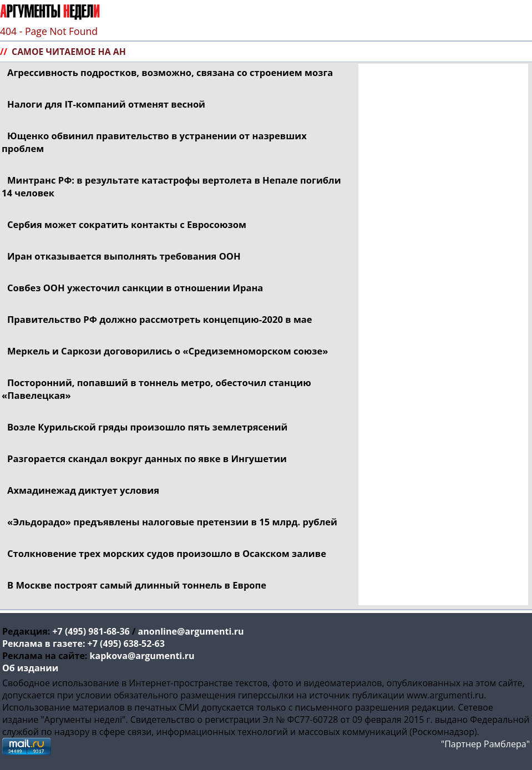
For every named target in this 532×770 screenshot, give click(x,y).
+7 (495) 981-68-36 (91, 631)
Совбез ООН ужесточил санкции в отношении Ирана (135, 288)
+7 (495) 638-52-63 (126, 644)
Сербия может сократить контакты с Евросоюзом (127, 224)
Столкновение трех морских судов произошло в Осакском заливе (167, 553)
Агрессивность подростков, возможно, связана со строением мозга (170, 72)
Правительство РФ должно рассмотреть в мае (160, 319)
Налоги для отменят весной (106, 104)
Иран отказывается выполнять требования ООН (124, 256)
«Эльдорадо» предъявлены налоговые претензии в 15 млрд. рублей (172, 522)
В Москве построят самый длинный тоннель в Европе (137, 585)
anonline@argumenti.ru (191, 631)
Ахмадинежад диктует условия (83, 490)
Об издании (30, 668)
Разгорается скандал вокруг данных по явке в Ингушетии (147, 459)
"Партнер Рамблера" (485, 744)
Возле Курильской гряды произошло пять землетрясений (148, 427)
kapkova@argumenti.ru (142, 656)
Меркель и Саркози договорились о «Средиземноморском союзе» (168, 351)
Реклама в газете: (44, 644)
